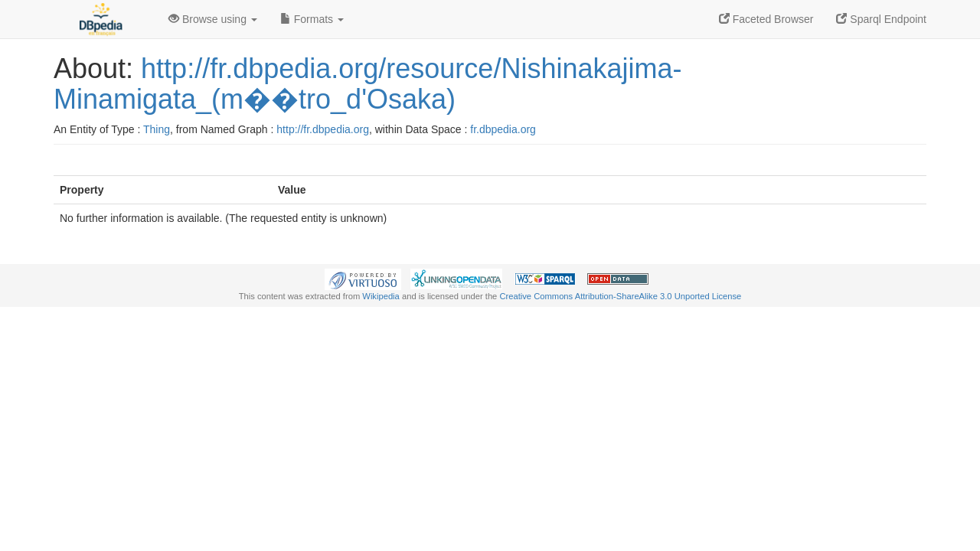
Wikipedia (381, 296)
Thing (157, 129)
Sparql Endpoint (881, 19)
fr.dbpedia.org (503, 129)
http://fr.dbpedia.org (323, 129)
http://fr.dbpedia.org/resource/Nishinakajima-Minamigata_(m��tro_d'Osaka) (367, 84)
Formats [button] (312, 19)
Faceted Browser (766, 19)
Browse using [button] (213, 19)
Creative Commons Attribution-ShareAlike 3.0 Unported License (620, 296)
